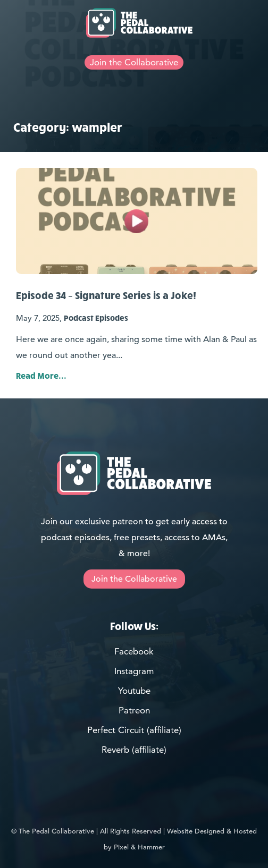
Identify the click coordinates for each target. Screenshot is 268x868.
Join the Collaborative (134, 62)
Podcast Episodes (96, 318)
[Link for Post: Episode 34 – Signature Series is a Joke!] (137, 221)
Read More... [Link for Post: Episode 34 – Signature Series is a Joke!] (41, 375)
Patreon (134, 710)
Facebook (134, 651)
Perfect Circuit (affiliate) (134, 730)
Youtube (134, 691)
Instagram (134, 671)
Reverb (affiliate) (134, 750)
